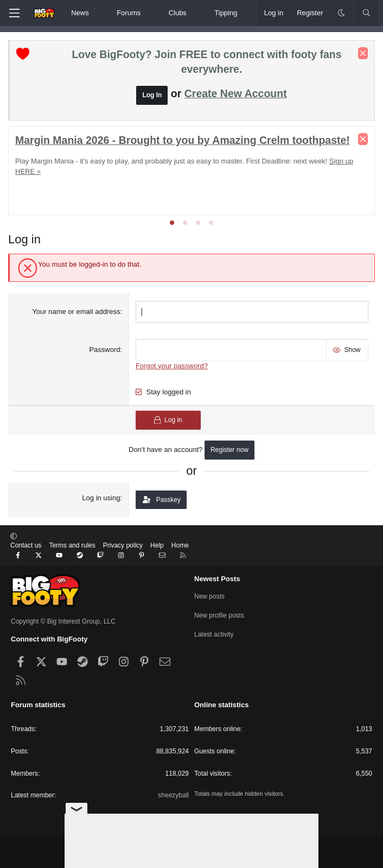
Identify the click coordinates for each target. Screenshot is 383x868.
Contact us (26, 545)
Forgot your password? (172, 366)
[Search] (366, 13)
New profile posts (219, 615)
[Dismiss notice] (363, 53)
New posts (209, 596)
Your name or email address (76, 312)
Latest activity (214, 634)
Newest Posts (217, 579)
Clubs (178, 13)
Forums (129, 13)
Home (180, 545)
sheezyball (173, 795)
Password (104, 350)
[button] (98, 13)
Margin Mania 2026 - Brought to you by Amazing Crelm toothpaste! (183, 140)
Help (157, 545)
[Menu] (14, 13)
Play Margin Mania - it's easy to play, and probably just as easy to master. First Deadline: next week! (171, 161)
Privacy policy (123, 545)
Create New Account (236, 93)
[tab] (172, 223)
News (80, 13)
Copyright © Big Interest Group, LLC (63, 621)
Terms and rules (72, 545)
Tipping (226, 13)
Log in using (101, 498)
